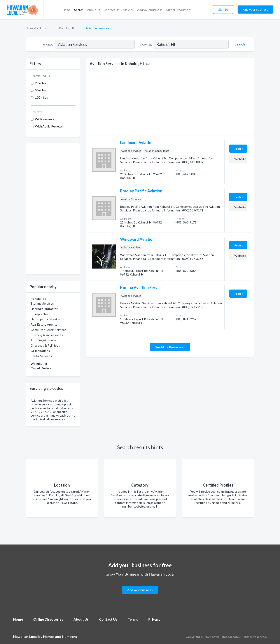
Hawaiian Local (37, 28)
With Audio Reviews (49, 126)
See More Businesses (170, 347)
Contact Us (112, 10)
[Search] (239, 44)
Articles (128, 10)
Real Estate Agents (44, 324)
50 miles (41, 90)
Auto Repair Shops (43, 340)
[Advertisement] (53, 209)
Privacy (154, 619)
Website (240, 159)
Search (79, 10)
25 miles (41, 83)
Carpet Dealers (41, 368)
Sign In (223, 10)
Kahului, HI (66, 28)
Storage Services (42, 303)
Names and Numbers (60, 636)
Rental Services (41, 356)
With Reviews (45, 119)
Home (67, 10)
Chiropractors (40, 314)
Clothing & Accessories (47, 335)
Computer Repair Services (48, 330)
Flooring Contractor (44, 309)
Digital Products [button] (177, 10)
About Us (94, 10)
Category (47, 45)
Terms (133, 619)
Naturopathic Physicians (47, 319)
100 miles (41, 97)
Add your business (150, 10)
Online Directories (48, 619)
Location (146, 45)
